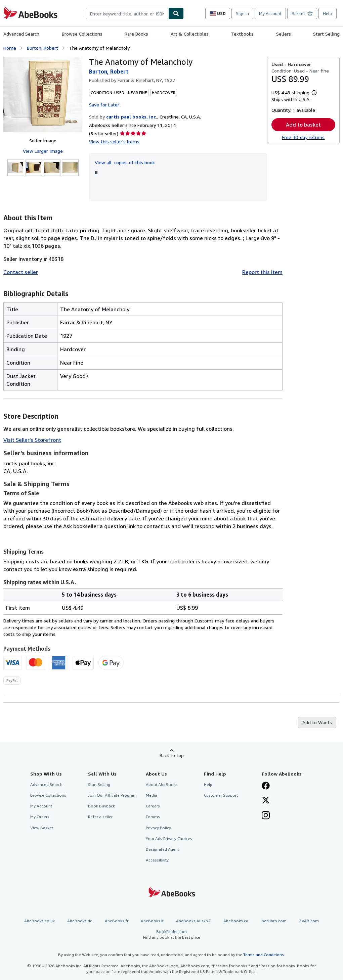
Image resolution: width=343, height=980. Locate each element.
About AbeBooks (162, 784)
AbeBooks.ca (236, 921)
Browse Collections (82, 34)
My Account (270, 13)
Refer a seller (100, 817)
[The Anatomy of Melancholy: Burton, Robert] (43, 95)
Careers (153, 806)
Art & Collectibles (190, 34)
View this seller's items (114, 142)
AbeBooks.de (80, 921)
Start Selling (326, 34)
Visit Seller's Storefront (32, 440)
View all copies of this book (125, 162)
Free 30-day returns (303, 137)
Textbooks (242, 34)
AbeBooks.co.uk (39, 921)
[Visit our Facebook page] (266, 786)
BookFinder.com (172, 935)
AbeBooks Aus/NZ (194, 921)
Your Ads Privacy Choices (169, 838)
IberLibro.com (274, 921)
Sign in (242, 13)
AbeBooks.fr (117, 921)
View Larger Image (43, 151)
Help (328, 13)
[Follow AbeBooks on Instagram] (266, 816)
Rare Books (136, 34)
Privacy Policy (158, 828)
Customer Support (221, 795)
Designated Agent (162, 849)
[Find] (176, 13)
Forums (153, 817)
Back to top (172, 755)
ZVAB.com (309, 921)
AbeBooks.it (152, 921)
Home (10, 48)
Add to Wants (317, 722)
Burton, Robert (42, 48)
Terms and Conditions (264, 955)
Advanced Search (21, 34)
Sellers (284, 34)
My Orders (40, 817)
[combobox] (127, 13)
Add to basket (303, 125)
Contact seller (21, 272)
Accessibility (157, 860)
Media (152, 795)
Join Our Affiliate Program (112, 795)
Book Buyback (101, 806)
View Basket (42, 828)
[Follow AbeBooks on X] (266, 801)
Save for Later (104, 105)
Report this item (262, 272)
